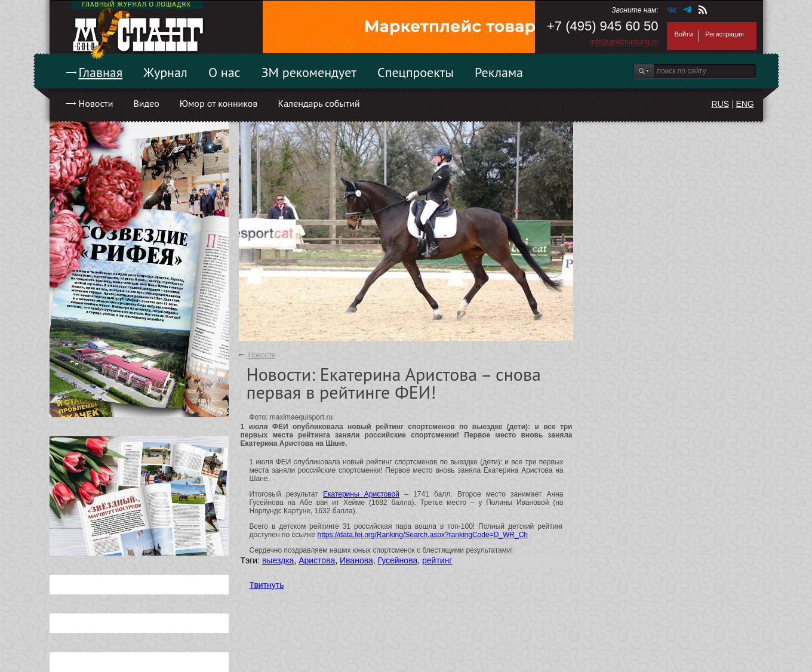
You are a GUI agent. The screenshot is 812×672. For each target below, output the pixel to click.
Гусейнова (398, 560)
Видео (146, 103)
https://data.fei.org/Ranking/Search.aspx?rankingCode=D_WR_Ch (422, 535)
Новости (96, 103)
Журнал (165, 72)
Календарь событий (319, 103)
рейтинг (437, 560)
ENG (745, 104)
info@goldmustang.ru (624, 42)
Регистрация (724, 34)
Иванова (356, 560)
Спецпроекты (416, 72)
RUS (720, 104)
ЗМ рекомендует (309, 72)
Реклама (499, 72)
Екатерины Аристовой (361, 494)
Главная (101, 72)
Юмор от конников (219, 103)
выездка (278, 560)
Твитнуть (267, 585)
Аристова (317, 560)
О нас (224, 72)
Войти (684, 34)
